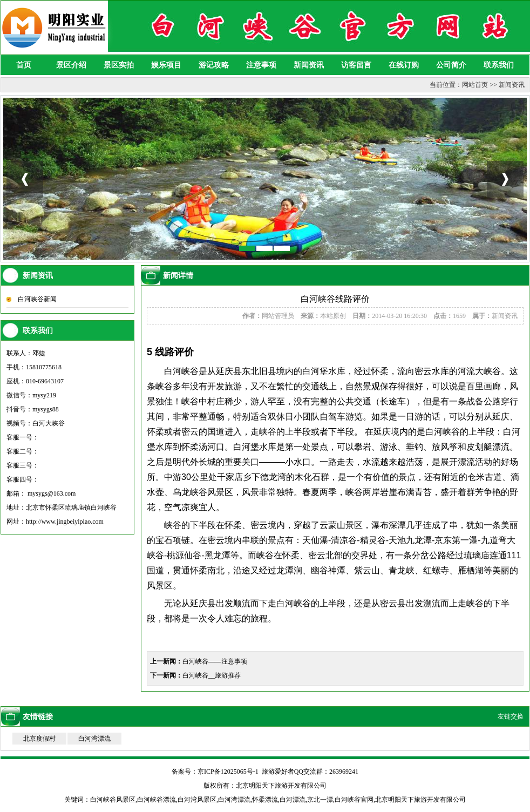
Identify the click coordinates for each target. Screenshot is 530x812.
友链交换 (511, 716)
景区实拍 (119, 65)
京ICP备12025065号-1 (228, 772)
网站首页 (475, 85)
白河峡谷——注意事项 (215, 661)
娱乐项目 (166, 65)
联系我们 (499, 65)
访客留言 (356, 65)
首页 (24, 65)
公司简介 (451, 65)
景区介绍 (71, 65)
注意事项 (261, 65)
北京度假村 (39, 739)
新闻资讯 (309, 65)
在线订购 (404, 65)
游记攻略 (214, 65)
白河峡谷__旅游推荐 (212, 675)
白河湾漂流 (94, 739)
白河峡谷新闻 (37, 299)
